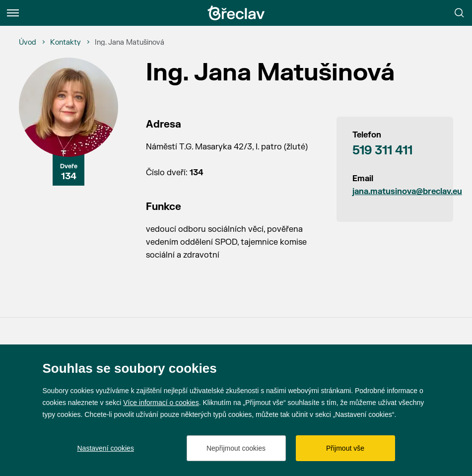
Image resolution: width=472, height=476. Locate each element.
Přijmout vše (345, 448)
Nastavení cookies (106, 448)
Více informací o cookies (161, 403)
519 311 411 (382, 151)
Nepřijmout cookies (236, 448)
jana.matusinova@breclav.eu (395, 192)
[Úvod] (28, 43)
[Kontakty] (66, 43)
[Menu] (13, 13)
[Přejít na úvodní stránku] (236, 13)
